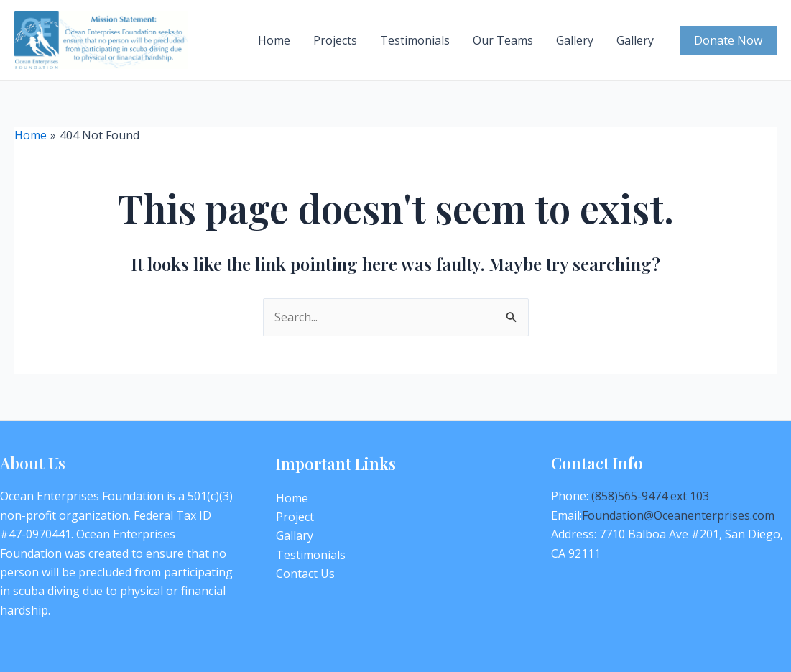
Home (274, 40)
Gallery (575, 40)
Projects (335, 40)
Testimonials (415, 40)
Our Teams (503, 40)
